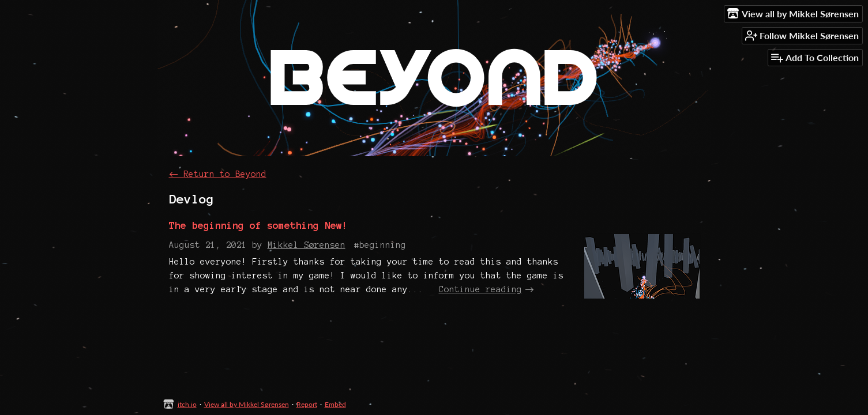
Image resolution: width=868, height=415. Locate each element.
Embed (335, 404)
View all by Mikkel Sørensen (247, 404)
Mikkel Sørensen (307, 245)
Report (307, 404)
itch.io (187, 404)
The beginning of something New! (258, 225)
